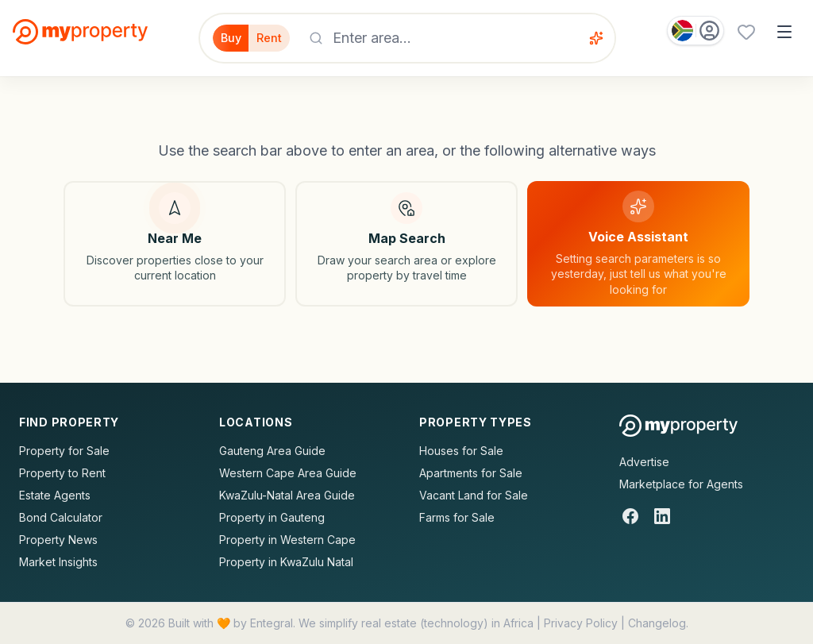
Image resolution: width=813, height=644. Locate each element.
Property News (58, 540)
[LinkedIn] (662, 516)
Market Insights (58, 562)
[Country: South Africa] (695, 31)
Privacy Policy (581, 623)
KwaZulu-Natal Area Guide (287, 495)
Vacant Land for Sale (474, 495)
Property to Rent (62, 473)
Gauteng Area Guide (272, 451)
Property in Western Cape (287, 540)
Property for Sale (64, 451)
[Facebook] (630, 516)
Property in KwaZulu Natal (286, 562)
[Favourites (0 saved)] (746, 32)
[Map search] (406, 244)
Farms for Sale (457, 517)
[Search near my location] (175, 244)
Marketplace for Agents (681, 484)
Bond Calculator (61, 517)
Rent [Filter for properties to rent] (279, 38)
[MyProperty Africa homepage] (678, 426)
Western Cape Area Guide (288, 473)
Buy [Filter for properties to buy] (229, 38)
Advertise (644, 462)
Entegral (272, 623)
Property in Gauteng (272, 517)
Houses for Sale (461, 451)
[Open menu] (784, 32)
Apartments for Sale (471, 473)
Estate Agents (55, 495)
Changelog (657, 623)
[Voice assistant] (604, 38)
